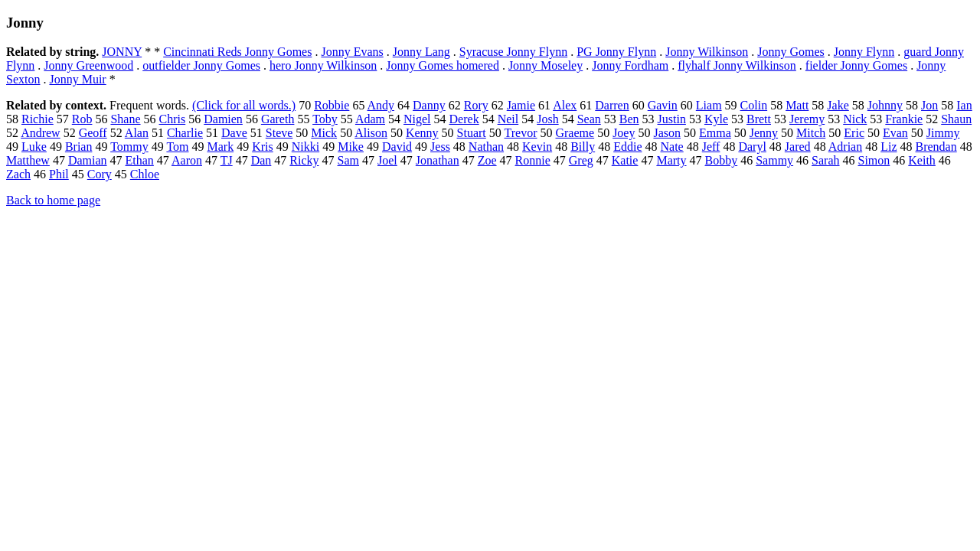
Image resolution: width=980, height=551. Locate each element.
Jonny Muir (77, 79)
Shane (125, 119)
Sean (589, 119)
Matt (797, 105)
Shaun (956, 119)
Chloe (145, 174)
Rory (476, 105)
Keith (922, 160)
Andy (381, 105)
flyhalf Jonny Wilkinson (737, 65)
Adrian (845, 147)
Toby (325, 119)
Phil (59, 174)
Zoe (487, 160)
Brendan (936, 147)
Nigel (417, 119)
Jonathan (438, 160)
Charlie (185, 133)
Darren (612, 105)
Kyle (716, 119)
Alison (371, 133)
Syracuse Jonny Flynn (513, 52)
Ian (964, 105)
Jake (838, 105)
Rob (82, 119)
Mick (324, 133)
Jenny (764, 133)
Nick (855, 119)
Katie (625, 160)
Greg (581, 160)
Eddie (627, 147)
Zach (18, 174)
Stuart (472, 133)
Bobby (722, 160)
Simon (874, 160)
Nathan (486, 147)
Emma (715, 133)
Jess (440, 147)
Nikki (305, 147)
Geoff (93, 133)
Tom (177, 147)
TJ (227, 160)
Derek (464, 119)
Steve (279, 133)
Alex (565, 105)
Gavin (663, 105)
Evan (895, 133)
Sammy (774, 160)
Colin (754, 105)
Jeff (711, 147)
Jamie (521, 105)
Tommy (129, 147)
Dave (234, 133)
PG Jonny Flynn (616, 52)
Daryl (752, 147)
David (397, 147)
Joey (624, 133)
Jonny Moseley (546, 65)
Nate (672, 147)
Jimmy (943, 133)
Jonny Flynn (864, 52)
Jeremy (807, 119)
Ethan (140, 160)
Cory (100, 174)
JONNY (122, 52)
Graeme (575, 133)
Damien (223, 119)
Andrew (41, 133)
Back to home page (53, 200)
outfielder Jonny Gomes (201, 65)
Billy (583, 147)
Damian (88, 160)
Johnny (885, 105)
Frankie (904, 119)
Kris (263, 147)
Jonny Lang (421, 52)
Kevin (537, 147)
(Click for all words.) (244, 105)
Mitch (811, 133)
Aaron (187, 160)
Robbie (332, 105)
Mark (221, 147)
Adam (370, 119)
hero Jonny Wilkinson (323, 65)
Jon (929, 105)
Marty (671, 160)
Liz (889, 147)
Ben (629, 119)
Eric (854, 133)
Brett (759, 119)
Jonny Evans (352, 52)
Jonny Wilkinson (707, 52)
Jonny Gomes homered (443, 65)
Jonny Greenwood (88, 65)
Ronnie (533, 160)
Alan (137, 133)
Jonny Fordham (630, 65)
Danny (429, 105)
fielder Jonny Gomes (856, 65)
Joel (387, 160)
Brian (79, 147)
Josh (547, 119)
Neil (508, 119)
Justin (672, 119)
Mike (351, 147)
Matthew (28, 160)
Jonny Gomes (791, 52)
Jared (798, 147)
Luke (34, 147)
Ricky (304, 160)
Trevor (521, 133)
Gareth (278, 119)
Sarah (825, 160)
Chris (173, 119)
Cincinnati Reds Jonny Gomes (237, 52)
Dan (261, 160)
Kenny (422, 133)
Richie (38, 119)
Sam (348, 160)
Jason (667, 133)
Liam (709, 105)
